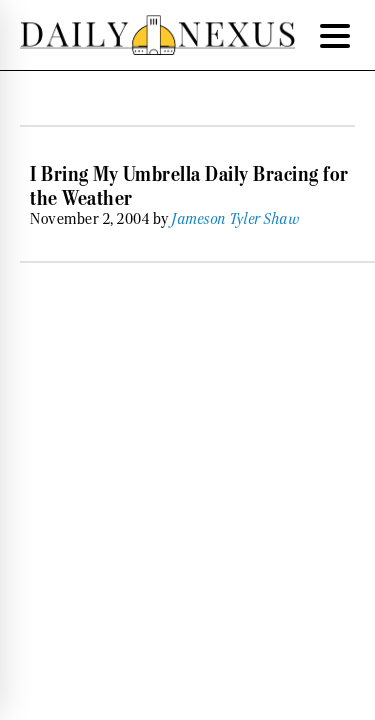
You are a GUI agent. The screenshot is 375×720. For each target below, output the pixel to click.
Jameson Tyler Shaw (236, 219)
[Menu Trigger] (335, 35)
